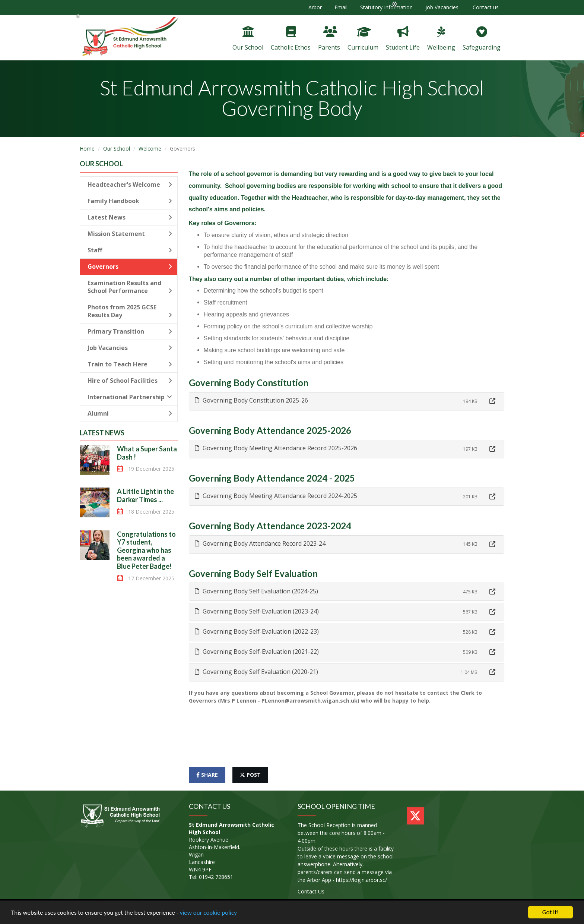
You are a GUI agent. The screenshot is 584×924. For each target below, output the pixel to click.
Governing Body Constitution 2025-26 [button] (251, 400)
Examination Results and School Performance (130, 287)
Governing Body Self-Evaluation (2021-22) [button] (257, 652)
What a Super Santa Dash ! (147, 453)
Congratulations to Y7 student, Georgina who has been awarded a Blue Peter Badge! (146, 550)
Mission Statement (130, 234)
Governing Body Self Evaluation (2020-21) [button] (256, 672)
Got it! (550, 912)
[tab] (347, 401)
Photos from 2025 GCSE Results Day (130, 311)
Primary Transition (130, 331)
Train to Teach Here (130, 364)
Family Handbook (130, 201)
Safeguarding (482, 39)
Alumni (130, 413)
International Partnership (130, 397)
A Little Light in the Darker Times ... (145, 495)
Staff (130, 250)
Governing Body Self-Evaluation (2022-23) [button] (257, 631)
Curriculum (363, 39)
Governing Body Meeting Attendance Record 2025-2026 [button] (276, 448)
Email (341, 7)
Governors (130, 267)
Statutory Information (386, 7)
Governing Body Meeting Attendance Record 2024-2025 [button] (276, 496)
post (250, 775)
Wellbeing (441, 39)
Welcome (150, 149)
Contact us (485, 7)
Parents (329, 39)
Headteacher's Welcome (130, 185)
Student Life (403, 39)
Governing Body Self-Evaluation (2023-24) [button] (257, 611)
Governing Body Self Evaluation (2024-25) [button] (256, 591)
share (207, 775)
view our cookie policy (208, 913)
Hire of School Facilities (130, 381)
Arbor (315, 7)
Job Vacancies (442, 7)
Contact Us (311, 891)
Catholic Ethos (291, 39)
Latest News (130, 217)
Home (87, 149)
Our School (248, 39)
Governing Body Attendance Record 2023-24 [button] (260, 543)
